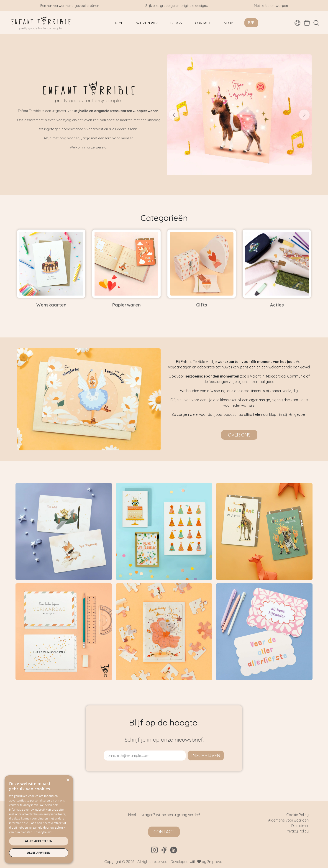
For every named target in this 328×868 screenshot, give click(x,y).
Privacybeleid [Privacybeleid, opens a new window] (43, 832)
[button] (316, 23)
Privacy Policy (297, 831)
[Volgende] (304, 115)
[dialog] (39, 819)
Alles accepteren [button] (39, 841)
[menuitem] (118, 23)
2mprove (215, 862)
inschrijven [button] (206, 755)
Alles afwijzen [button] (39, 853)
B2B (251, 23)
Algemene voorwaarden (288, 820)
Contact (164, 832)
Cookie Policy (297, 815)
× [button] (68, 780)
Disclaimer (300, 826)
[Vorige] (174, 115)
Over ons (239, 435)
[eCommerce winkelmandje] (307, 23)
